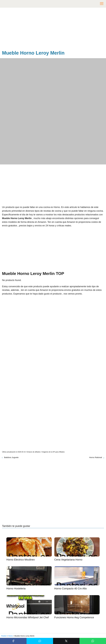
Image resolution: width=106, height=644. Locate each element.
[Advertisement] (53, 29)
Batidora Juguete (11, 457)
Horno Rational (96, 457)
